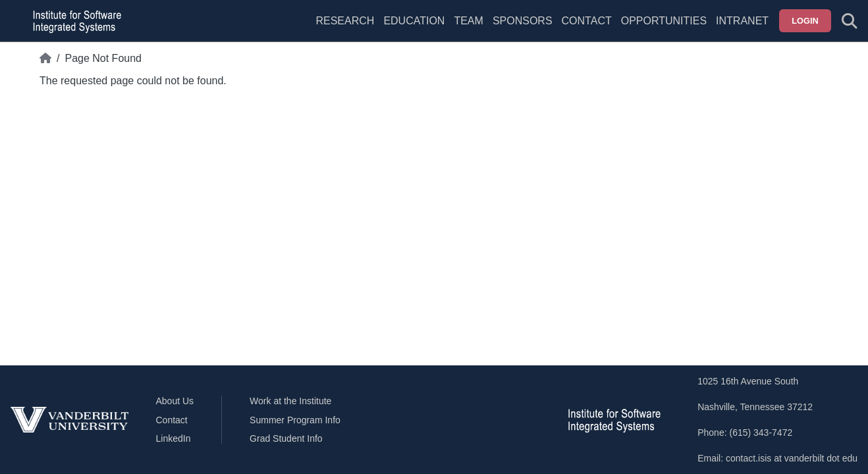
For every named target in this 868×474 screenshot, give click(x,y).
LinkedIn (174, 438)
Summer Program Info (295, 420)
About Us (175, 401)
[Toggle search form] (850, 21)
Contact (587, 21)
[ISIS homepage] (74, 21)
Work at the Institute (290, 401)
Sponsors (523, 21)
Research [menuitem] (345, 21)
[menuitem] (468, 29)
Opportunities (664, 21)
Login (805, 21)
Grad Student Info (286, 438)
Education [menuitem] (414, 21)
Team (468, 21)
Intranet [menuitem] (742, 21)
